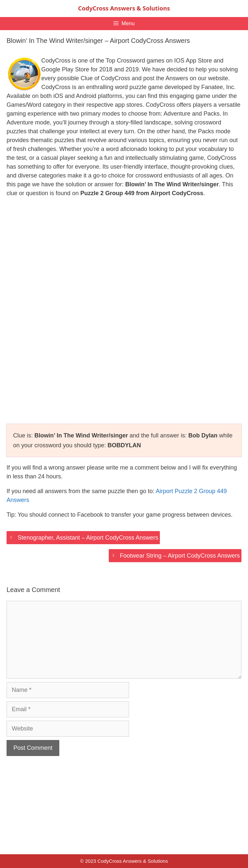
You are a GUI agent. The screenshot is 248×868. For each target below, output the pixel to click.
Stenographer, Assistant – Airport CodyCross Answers (88, 538)
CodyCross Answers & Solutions (124, 8)
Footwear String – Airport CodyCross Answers (180, 556)
